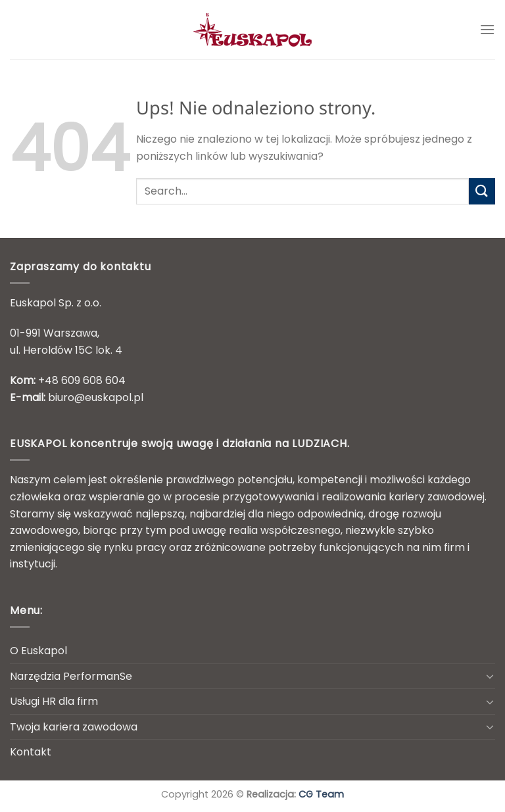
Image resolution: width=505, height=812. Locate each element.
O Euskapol (38, 651)
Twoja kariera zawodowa (74, 727)
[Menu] (487, 29)
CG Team (321, 794)
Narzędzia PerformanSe (71, 676)
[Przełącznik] (490, 676)
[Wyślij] (482, 191)
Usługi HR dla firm (54, 701)
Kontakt (31, 752)
